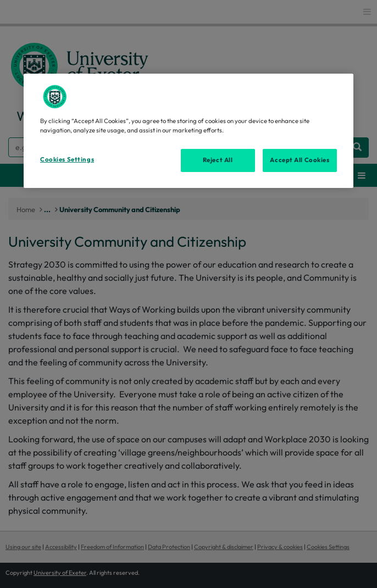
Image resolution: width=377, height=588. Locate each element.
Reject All (218, 160)
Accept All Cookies (300, 160)
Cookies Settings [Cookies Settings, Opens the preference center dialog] (67, 159)
